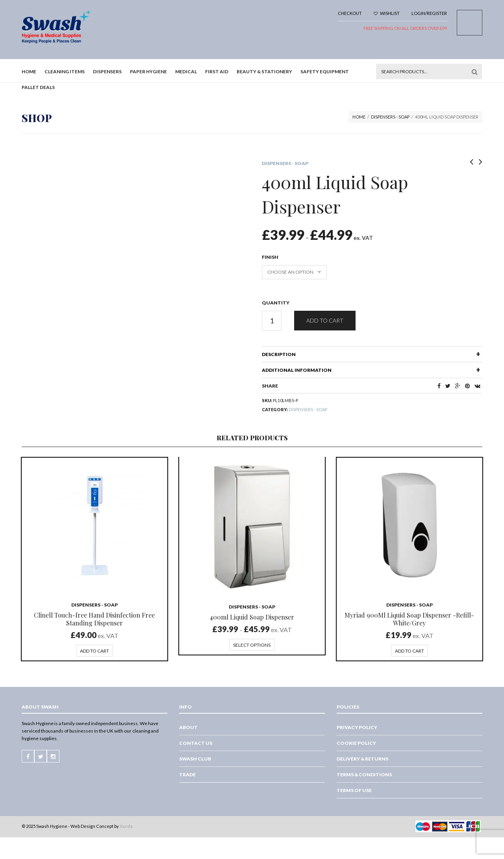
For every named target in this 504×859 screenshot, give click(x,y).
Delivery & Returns (362, 759)
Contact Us (196, 743)
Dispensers (107, 71)
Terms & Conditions (364, 775)
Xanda (126, 826)
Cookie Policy (356, 743)
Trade (187, 775)
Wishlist (387, 13)
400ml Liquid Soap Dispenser (252, 617)
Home (29, 71)
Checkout (350, 13)
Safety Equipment (325, 71)
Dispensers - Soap (390, 117)
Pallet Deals (38, 87)
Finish (270, 257)
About (188, 727)
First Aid (217, 71)
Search (474, 72)
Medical (186, 71)
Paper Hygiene (148, 71)
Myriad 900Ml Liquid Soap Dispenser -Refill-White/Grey (409, 619)
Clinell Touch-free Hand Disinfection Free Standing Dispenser (94, 619)
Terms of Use (354, 790)
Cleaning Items (65, 71)
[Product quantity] (272, 321)
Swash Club (195, 759)
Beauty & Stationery (264, 71)
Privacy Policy (357, 727)
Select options (252, 645)
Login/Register (429, 13)
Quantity (276, 303)
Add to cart (325, 320)
